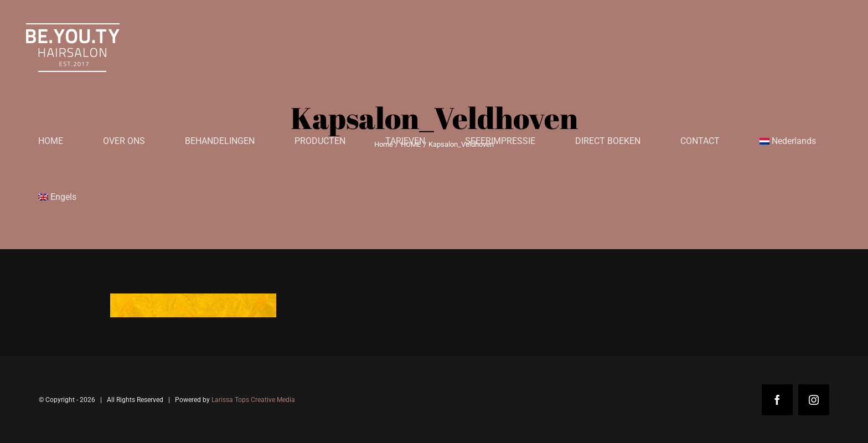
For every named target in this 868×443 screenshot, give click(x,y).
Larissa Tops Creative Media (253, 400)
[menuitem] (788, 141)
